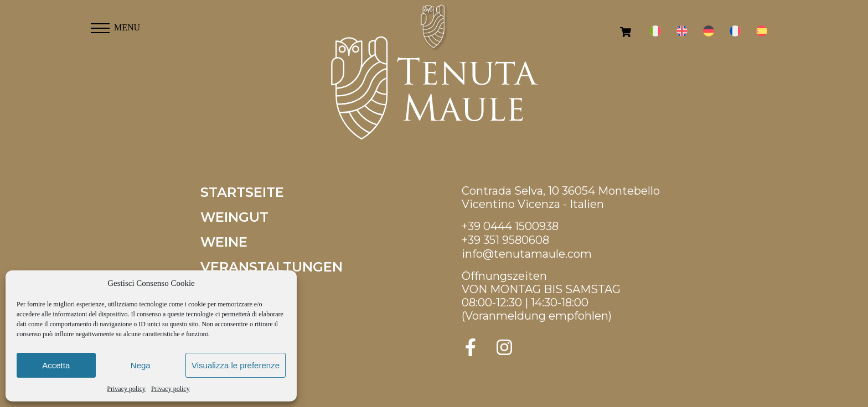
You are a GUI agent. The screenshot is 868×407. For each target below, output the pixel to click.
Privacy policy (126, 389)
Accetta (56, 365)
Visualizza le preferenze (236, 365)
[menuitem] (655, 31)
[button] (100, 25)
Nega (141, 365)
